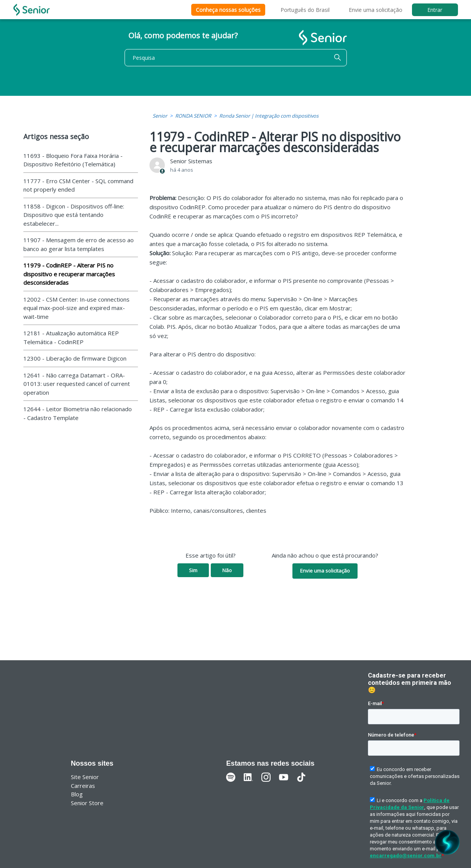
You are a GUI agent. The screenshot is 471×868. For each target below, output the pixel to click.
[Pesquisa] (236, 58)
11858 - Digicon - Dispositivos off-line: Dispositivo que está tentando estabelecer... (74, 215)
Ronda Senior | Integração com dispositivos (269, 116)
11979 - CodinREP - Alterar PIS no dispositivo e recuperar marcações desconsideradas (69, 274)
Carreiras (83, 786)
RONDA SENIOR (193, 116)
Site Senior (85, 777)
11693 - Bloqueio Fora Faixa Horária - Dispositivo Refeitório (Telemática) (73, 160)
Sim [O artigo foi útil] (193, 570)
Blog (77, 794)
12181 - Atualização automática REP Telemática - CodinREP (71, 337)
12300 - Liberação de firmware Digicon (75, 358)
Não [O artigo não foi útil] (227, 570)
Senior (160, 116)
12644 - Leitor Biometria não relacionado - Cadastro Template (78, 413)
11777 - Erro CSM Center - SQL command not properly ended (78, 185)
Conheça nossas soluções (228, 10)
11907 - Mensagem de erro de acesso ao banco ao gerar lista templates (79, 244)
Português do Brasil (305, 10)
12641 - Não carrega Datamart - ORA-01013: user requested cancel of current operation (77, 384)
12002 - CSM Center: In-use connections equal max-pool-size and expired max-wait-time (76, 308)
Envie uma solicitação (376, 10)
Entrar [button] (435, 10)
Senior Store (87, 803)
